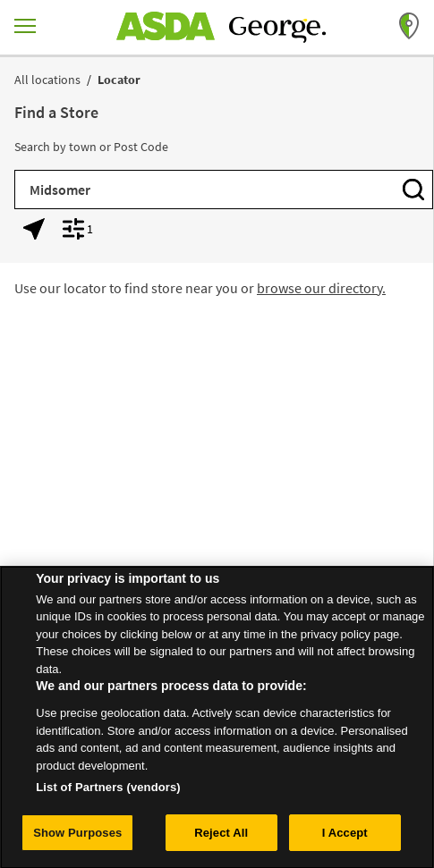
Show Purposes (77, 839)
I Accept (345, 839)
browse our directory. (321, 288)
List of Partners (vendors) (108, 793)
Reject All (221, 839)
